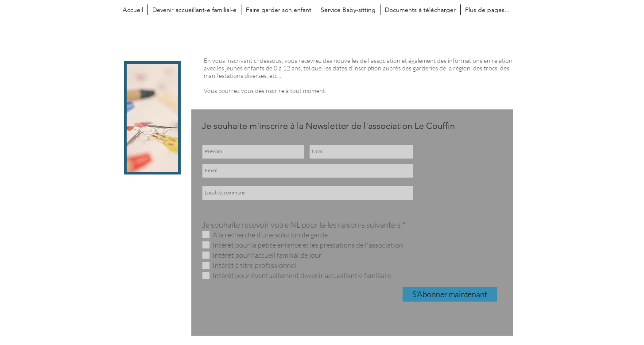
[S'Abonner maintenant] (450, 294)
